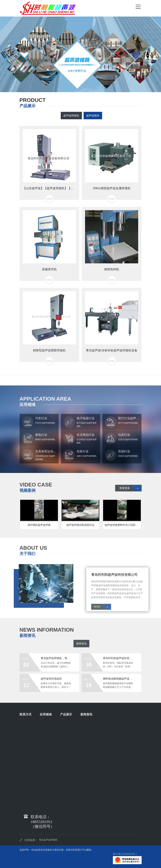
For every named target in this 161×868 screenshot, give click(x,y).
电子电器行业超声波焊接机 (48, 738)
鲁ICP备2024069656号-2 (125, 854)
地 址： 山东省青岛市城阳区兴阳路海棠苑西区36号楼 (28, 759)
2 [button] (81, 87)
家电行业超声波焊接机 (48, 758)
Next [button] (154, 52)
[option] (80, 52)
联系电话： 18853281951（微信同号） (28, 731)
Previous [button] (7, 52)
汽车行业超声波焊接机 (48, 728)
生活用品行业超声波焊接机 (48, 768)
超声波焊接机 (71, 116)
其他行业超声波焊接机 (48, 808)
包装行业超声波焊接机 (48, 798)
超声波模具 (93, 116)
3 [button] (86, 87)
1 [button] (76, 87)
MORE (133, 607)
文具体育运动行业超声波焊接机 (48, 788)
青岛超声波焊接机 (48, 842)
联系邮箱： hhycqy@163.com (28, 743)
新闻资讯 (81, 646)
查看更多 (129, 490)
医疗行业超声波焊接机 (48, 748)
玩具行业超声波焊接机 (48, 778)
